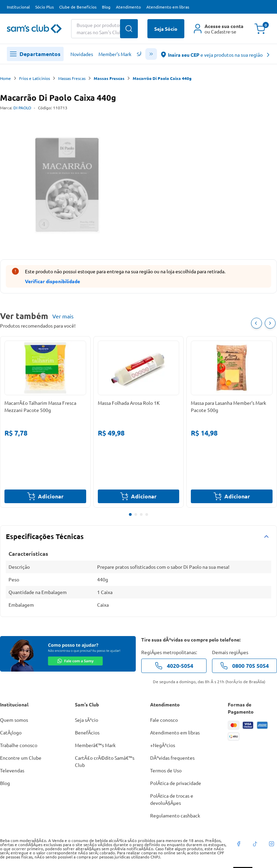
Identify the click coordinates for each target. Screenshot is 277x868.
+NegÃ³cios (163, 745)
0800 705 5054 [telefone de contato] (244, 666)
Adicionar (45, 496)
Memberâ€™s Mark (95, 745)
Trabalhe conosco (19, 745)
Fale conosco (164, 720)
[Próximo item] (270, 323)
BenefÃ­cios (87, 732)
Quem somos (14, 720)
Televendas (12, 770)
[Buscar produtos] (129, 29)
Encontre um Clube (21, 758)
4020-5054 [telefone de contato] (174, 666)
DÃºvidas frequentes (172, 758)
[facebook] (239, 844)
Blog (106, 7)
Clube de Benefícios (78, 7)
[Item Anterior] (256, 323)
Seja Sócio (166, 29)
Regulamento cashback (175, 815)
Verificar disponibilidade (52, 281)
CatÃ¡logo (11, 732)
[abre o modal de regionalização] (216, 54)
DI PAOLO (22, 108)
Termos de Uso (166, 770)
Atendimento (128, 7)
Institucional (18, 7)
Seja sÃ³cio (87, 720)
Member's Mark (115, 54)
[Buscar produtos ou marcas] (104, 29)
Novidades (82, 54)
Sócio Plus (44, 7)
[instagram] (272, 844)
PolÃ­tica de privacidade (176, 783)
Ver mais (63, 316)
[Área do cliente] (219, 29)
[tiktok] (255, 844)
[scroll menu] (151, 54)
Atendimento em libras (168, 7)
